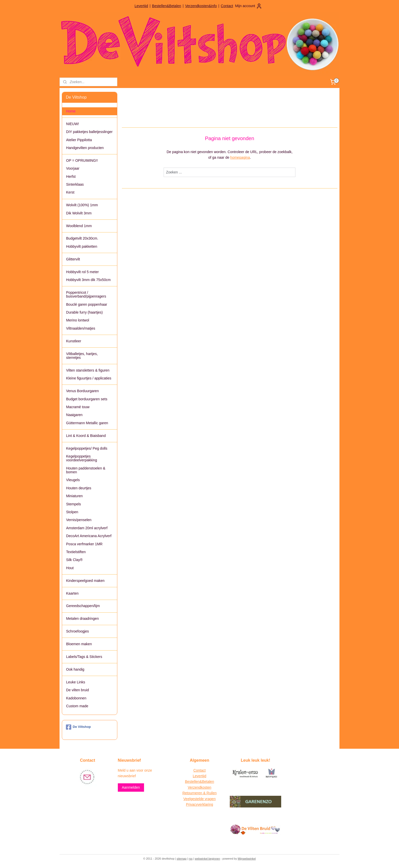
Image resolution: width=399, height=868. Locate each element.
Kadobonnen (76, 698)
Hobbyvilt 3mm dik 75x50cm (88, 280)
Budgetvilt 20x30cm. (82, 238)
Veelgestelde (194, 799)
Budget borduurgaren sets (87, 399)
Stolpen (72, 512)
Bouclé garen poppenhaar (87, 304)
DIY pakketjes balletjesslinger (89, 132)
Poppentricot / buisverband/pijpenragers (86, 294)
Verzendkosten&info (201, 6)
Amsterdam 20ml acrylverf (87, 528)
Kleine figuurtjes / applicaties (89, 378)
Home (71, 111)
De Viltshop (78, 727)
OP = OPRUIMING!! (82, 160)
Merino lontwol (78, 320)
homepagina (240, 157)
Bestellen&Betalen (166, 6)
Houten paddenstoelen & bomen (86, 470)
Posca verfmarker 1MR (84, 544)
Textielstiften (76, 552)
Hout (70, 568)
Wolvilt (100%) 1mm (82, 205)
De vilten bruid (78, 690)
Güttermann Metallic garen (87, 423)
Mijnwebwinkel (247, 859)
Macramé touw (78, 407)
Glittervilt (73, 259)
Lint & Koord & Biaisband (86, 436)
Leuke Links (76, 682)
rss (191, 859)
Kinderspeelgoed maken (85, 581)
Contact (227, 6)
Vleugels (73, 480)
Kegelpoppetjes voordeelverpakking (82, 458)
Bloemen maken (79, 644)
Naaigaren (74, 415)
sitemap (182, 859)
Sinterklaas (75, 184)
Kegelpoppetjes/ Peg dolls (87, 448)
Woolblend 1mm (79, 226)
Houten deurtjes (79, 488)
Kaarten (72, 593)
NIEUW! (73, 124)
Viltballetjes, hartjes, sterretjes (82, 356)
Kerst (70, 192)
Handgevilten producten (85, 148)
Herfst (71, 176)
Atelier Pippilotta (79, 140)
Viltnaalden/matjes (81, 328)
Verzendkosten (200, 787)
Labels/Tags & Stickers (84, 657)
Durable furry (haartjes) (84, 312)
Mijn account (249, 6)
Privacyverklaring (200, 804)
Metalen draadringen (82, 619)
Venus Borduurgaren (82, 391)
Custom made (77, 706)
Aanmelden (131, 787)
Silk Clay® (74, 560)
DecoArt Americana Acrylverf (89, 536)
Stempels (74, 504)
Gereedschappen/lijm (83, 606)
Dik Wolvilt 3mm (79, 213)
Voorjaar (73, 168)
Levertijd (141, 6)
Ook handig (75, 669)
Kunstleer (74, 341)
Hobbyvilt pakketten (82, 246)
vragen (210, 799)
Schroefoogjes (78, 631)
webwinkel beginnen (207, 859)
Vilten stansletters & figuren (88, 370)
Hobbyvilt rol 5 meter (82, 272)
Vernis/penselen (79, 520)
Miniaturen (74, 496)
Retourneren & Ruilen (200, 793)
